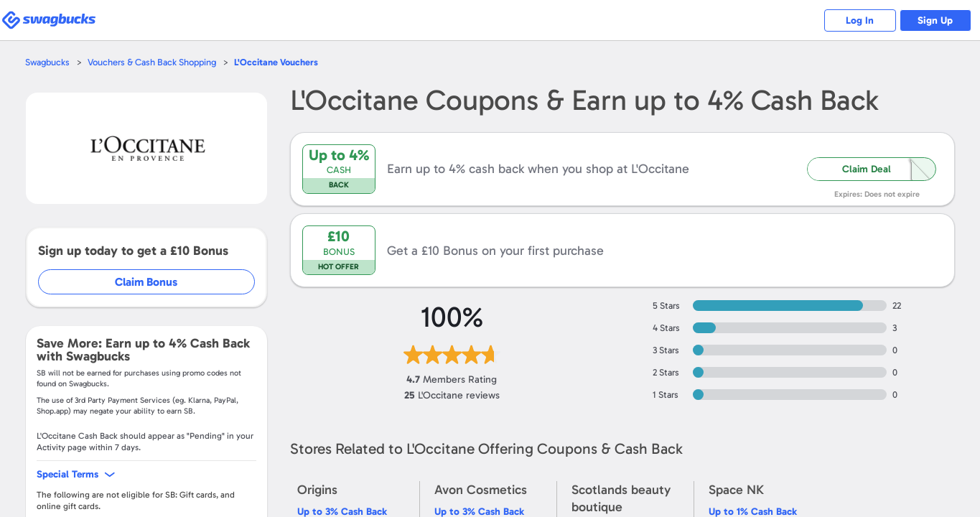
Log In (860, 20)
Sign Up (935, 20)
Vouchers (276, 62)
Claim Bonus (146, 282)
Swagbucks (47, 62)
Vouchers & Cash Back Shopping (152, 62)
